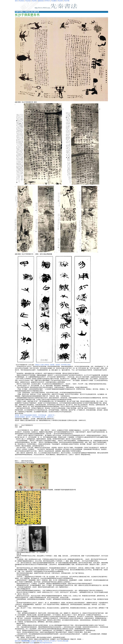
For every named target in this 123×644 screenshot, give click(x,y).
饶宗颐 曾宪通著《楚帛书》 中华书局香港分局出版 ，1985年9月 (34, 417)
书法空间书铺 (25, 641)
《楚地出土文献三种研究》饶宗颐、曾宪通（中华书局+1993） (53, 365)
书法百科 (60, 1)
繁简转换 (40, 641)
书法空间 (32, 643)
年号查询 (53, 641)
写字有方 (47, 1)
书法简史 (21, 1)
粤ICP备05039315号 (46, 643)
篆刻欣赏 (41, 1)
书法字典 (67, 1)
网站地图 (66, 641)
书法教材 (54, 1)
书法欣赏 (28, 1)
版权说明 (18, 641)
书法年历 (46, 641)
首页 (16, 1)
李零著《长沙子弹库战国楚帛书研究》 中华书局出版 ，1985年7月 (35, 415)
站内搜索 (33, 641)
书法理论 (34, 1)
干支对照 (59, 641)
